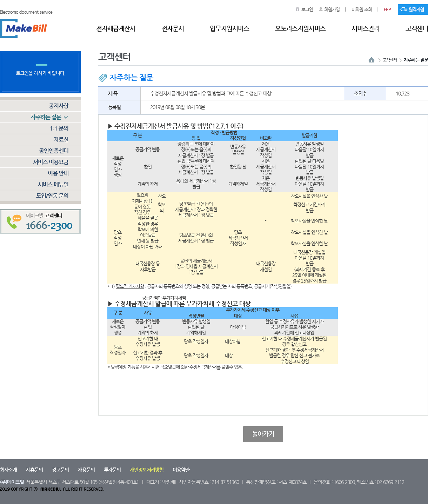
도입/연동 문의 (52, 196)
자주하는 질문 (46, 117)
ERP (387, 9)
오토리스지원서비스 (300, 28)
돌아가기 (263, 434)
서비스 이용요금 (51, 162)
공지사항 (59, 106)
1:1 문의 (59, 128)
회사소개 (8, 470)
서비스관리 (366, 28)
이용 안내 (58, 173)
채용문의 (86, 470)
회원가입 (332, 9)
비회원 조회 (362, 9)
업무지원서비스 (229, 28)
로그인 (307, 9)
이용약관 (181, 470)
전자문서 (173, 28)
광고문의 (60, 470)
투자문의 (112, 470)
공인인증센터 (54, 151)
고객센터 (417, 28)
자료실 (61, 140)
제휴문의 (34, 470)
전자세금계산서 (116, 28)
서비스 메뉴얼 (53, 184)
